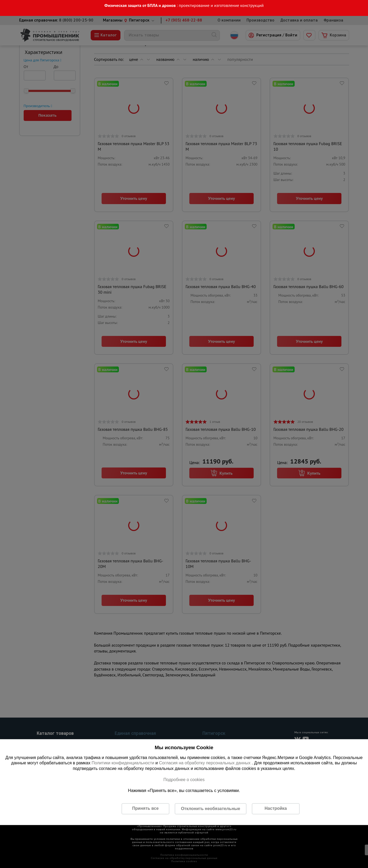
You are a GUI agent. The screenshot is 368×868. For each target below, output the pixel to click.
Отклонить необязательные (210, 809)
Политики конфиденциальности (123, 763)
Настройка (276, 809)
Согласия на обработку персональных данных (205, 763)
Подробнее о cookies (184, 780)
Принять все (145, 809)
